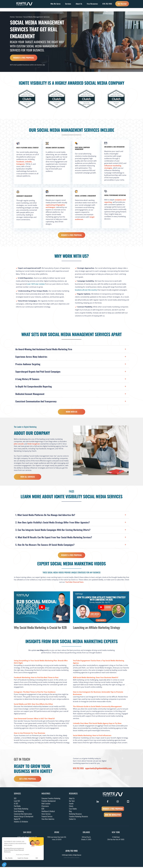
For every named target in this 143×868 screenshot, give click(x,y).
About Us (72, 799)
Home (12, 17)
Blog (70, 812)
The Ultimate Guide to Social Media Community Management (97, 707)
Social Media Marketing (21, 810)
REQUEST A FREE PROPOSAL (113, 810)
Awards (71, 804)
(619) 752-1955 (71, 852)
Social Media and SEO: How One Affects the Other (33, 705)
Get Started (122, 4)
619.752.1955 (107, 4)
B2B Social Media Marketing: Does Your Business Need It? (96, 678)
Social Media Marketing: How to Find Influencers (92, 736)
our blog (40, 651)
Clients (71, 807)
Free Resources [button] (92, 4)
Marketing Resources (75, 815)
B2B (43, 810)
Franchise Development (49, 802)
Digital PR (17, 820)
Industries (46, 794)
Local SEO (17, 802)
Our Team (72, 802)
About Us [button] (79, 4)
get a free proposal (28, 780)
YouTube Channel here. (75, 583)
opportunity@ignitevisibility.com (98, 769)
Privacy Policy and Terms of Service (71, 858)
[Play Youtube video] (42, 608)
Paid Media (17, 807)
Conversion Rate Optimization (23, 815)
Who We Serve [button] (56, 4)
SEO (15, 799)
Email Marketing (19, 812)
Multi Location (46, 804)
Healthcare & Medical (48, 812)
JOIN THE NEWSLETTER (113, 816)
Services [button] (68, 4)
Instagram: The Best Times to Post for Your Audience (35, 693)
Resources (73, 794)
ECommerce (45, 807)
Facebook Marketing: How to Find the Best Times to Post (36, 678)
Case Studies (73, 810)
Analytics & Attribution (21, 823)
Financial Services (47, 817)
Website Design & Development (24, 817)
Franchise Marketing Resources (79, 817)
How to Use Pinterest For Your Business (29, 734)
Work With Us (72, 412)
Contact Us (72, 820)
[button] (71, 349)
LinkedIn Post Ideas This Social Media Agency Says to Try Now (97, 724)
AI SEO (16, 804)
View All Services (28, 478)
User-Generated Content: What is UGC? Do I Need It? (34, 719)
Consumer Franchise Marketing (51, 799)
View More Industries (48, 820)
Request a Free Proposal (24, 58)
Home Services (46, 815)
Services (19, 17)
